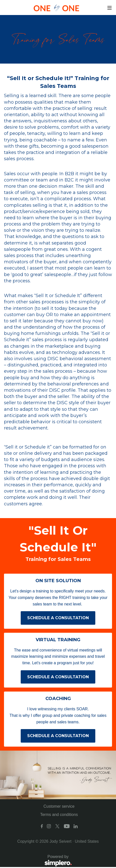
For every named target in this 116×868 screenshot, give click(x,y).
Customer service (59, 806)
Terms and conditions (59, 815)
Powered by (38, 861)
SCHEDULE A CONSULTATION (58, 618)
